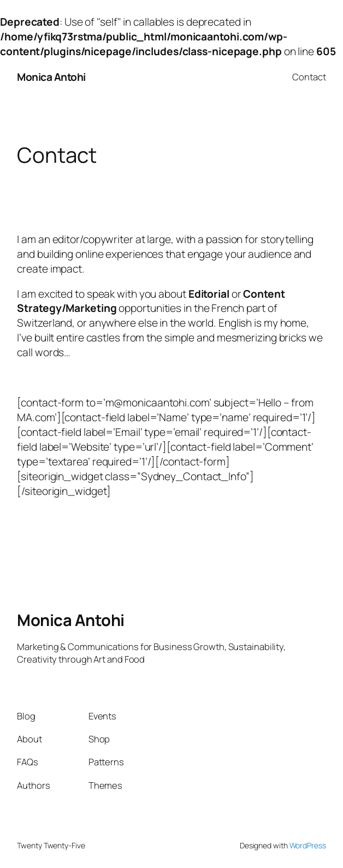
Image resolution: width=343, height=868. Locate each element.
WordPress (308, 845)
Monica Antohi (51, 77)
